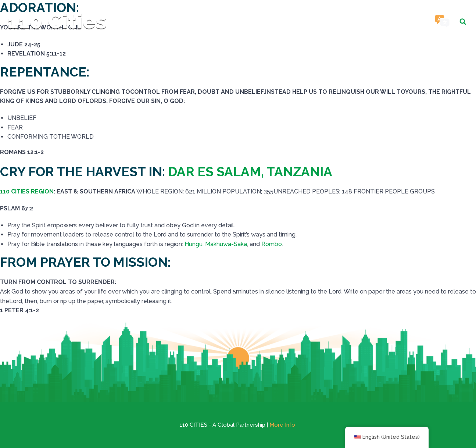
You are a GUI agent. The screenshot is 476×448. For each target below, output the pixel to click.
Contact (399, 21)
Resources (346, 21)
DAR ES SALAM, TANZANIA (250, 172)
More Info (282, 425)
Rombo (272, 244)
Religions (291, 21)
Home (216, 21)
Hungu (194, 244)
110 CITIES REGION (27, 191)
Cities (248, 21)
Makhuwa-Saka (226, 244)
